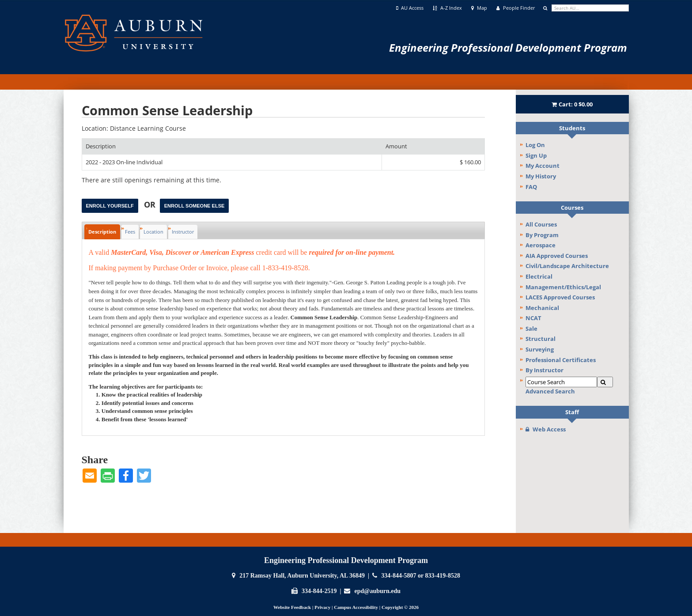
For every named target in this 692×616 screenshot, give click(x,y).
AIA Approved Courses (557, 256)
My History (541, 176)
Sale (531, 329)
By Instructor (545, 370)
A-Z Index (447, 8)
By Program (542, 235)
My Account (543, 166)
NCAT (533, 318)
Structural (541, 339)
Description (102, 232)
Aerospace (541, 245)
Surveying (540, 349)
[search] (590, 8)
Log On (535, 145)
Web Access (546, 429)
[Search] (605, 382)
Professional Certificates (561, 360)
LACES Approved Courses (560, 297)
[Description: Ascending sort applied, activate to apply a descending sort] (232, 146)
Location (153, 232)
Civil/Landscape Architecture (567, 266)
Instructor (183, 232)
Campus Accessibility (356, 607)
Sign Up (536, 155)
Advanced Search (550, 391)
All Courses (541, 224)
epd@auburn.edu (378, 591)
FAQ (531, 187)
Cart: (572, 104)
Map (479, 8)
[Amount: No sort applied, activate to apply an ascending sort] (433, 146)
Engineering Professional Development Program (508, 47)
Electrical (539, 276)
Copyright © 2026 (400, 607)
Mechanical (542, 308)
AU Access (410, 8)
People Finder (516, 8)
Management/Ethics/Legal (563, 287)
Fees (130, 232)
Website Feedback (292, 607)
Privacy (322, 607)
